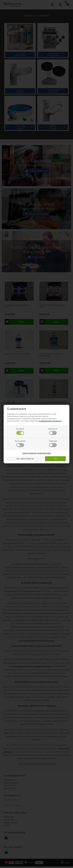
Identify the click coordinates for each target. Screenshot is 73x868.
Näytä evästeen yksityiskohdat (37, 453)
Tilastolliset (53, 444)
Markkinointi (53, 431)
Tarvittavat (20, 431)
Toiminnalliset (20, 444)
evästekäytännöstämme (50, 421)
